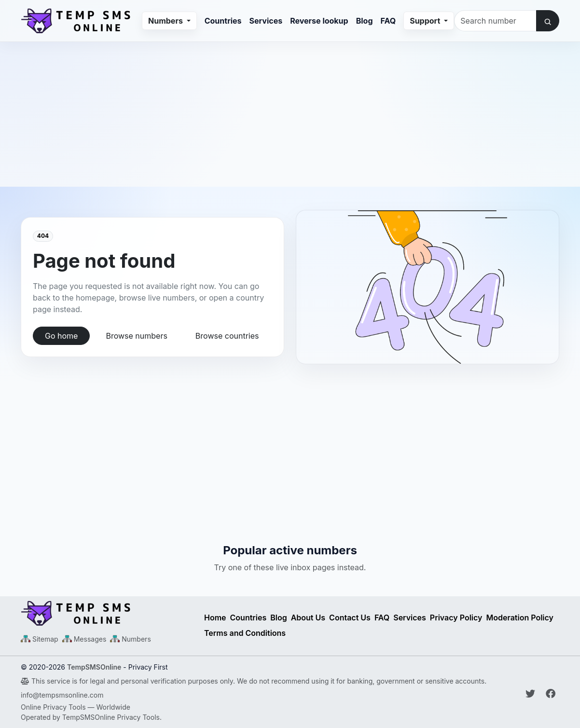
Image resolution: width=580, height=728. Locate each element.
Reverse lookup (319, 21)
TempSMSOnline (94, 667)
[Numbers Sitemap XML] (130, 639)
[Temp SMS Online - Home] (107, 613)
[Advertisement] (290, 110)
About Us (308, 618)
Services (266, 21)
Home (215, 618)
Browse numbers (136, 336)
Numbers (166, 21)
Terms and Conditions (245, 633)
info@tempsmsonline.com (62, 695)
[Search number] (495, 21)
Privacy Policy (456, 618)
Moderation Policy (520, 618)
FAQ (388, 21)
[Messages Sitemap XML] (84, 639)
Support (426, 21)
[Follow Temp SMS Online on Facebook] (551, 694)
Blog (365, 21)
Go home (61, 336)
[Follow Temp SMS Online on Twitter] (532, 694)
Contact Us (350, 618)
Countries (223, 21)
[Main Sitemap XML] (40, 639)
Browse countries (227, 336)
